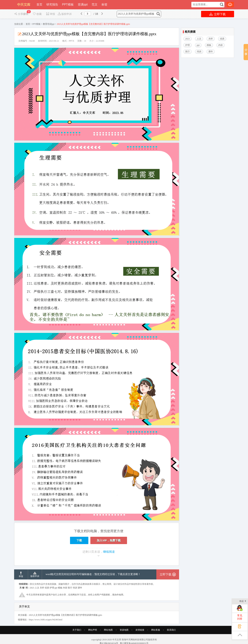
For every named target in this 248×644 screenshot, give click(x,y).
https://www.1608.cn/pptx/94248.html (46, 620)
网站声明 (93, 630)
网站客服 (156, 630)
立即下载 (217, 14)
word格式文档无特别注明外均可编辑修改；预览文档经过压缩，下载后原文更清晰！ (93, 574)
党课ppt (83, 4)
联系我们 (171, 630)
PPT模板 (68, 4)
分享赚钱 (22, 14)
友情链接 (140, 630)
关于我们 (77, 630)
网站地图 (108, 630)
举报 (50, 14)
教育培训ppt (49, 24)
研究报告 (52, 4)
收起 (243, 601)
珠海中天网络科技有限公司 (135, 640)
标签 (104, 4)
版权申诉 (65, 14)
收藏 (37, 14)
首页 (39, 4)
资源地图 (124, 630)
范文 (95, 4)
